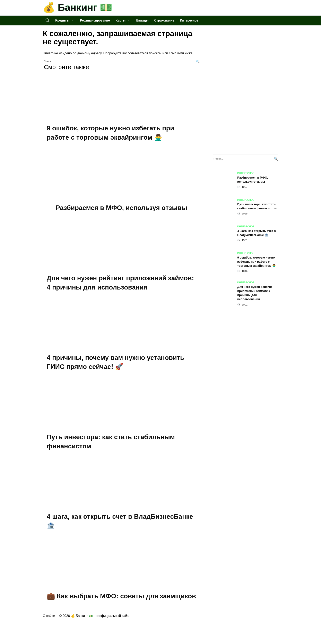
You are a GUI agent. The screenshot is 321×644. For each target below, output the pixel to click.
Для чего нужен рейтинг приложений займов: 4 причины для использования (255, 293)
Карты (120, 20)
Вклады (142, 20)
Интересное (189, 20)
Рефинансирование (95, 20)
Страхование (164, 20)
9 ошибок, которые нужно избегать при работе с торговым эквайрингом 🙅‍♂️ (257, 262)
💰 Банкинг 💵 (77, 7)
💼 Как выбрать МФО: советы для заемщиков (121, 597)
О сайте (49, 617)
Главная (47, 20)
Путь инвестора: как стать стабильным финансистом (257, 206)
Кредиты (62, 20)
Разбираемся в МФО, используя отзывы (121, 208)
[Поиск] (197, 61)
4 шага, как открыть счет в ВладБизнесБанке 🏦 (257, 233)
